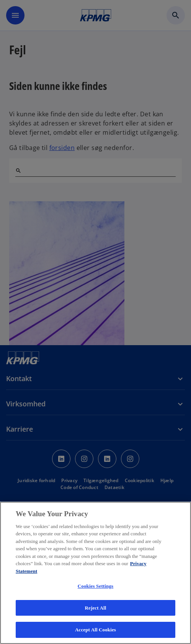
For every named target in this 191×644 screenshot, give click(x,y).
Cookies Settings (95, 586)
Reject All (96, 608)
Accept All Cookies (95, 630)
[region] (95, 573)
